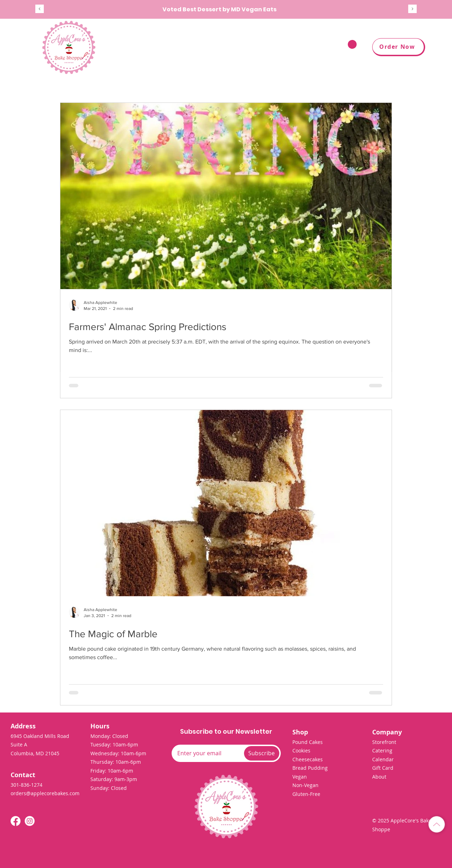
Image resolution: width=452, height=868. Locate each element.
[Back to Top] (437, 824)
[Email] (206, 753)
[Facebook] (16, 821)
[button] (299, 47)
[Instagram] (30, 821)
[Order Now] (399, 47)
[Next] (412, 9)
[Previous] (40, 9)
